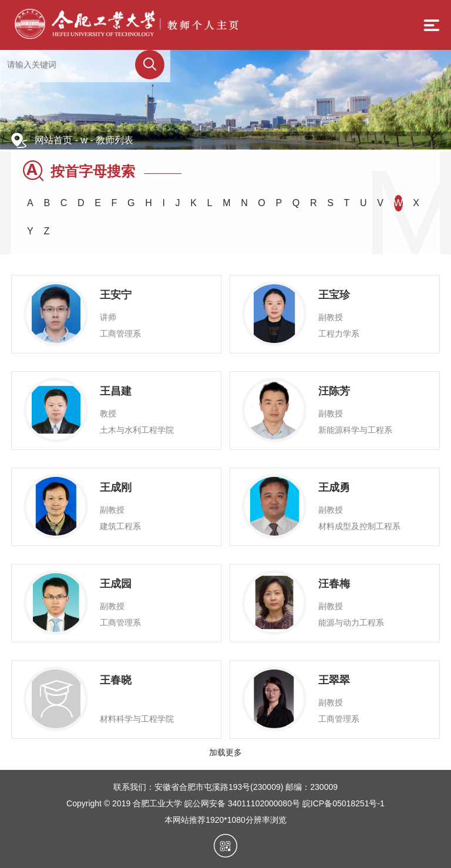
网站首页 (53, 140)
